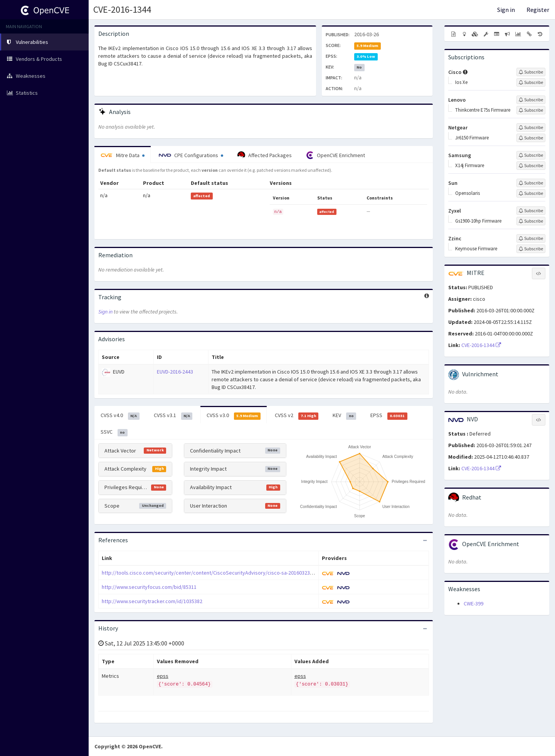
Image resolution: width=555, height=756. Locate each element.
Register (538, 10)
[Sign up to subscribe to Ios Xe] (531, 82)
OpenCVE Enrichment (336, 155)
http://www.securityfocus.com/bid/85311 (149, 587)
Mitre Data (123, 155)
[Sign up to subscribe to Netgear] (531, 127)
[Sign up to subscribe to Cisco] (531, 72)
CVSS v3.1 (173, 416)
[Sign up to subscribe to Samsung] (531, 155)
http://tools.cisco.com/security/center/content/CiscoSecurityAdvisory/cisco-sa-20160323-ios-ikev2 (217, 573)
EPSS (389, 416)
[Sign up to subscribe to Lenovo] (531, 100)
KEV (344, 416)
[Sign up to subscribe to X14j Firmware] (531, 166)
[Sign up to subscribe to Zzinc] (531, 238)
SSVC (114, 432)
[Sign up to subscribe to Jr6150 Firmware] (531, 138)
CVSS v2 (297, 416)
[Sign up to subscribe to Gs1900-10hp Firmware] (531, 221)
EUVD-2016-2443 (175, 372)
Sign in (506, 10)
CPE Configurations (191, 155)
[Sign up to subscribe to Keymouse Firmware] (531, 249)
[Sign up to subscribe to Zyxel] (531, 211)
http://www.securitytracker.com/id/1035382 (152, 601)
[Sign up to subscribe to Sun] (531, 183)
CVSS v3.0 (234, 416)
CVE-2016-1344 (122, 9)
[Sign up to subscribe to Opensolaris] (531, 193)
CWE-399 (473, 603)
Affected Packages (265, 155)
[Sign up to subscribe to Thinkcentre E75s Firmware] (531, 110)
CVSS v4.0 (120, 416)
